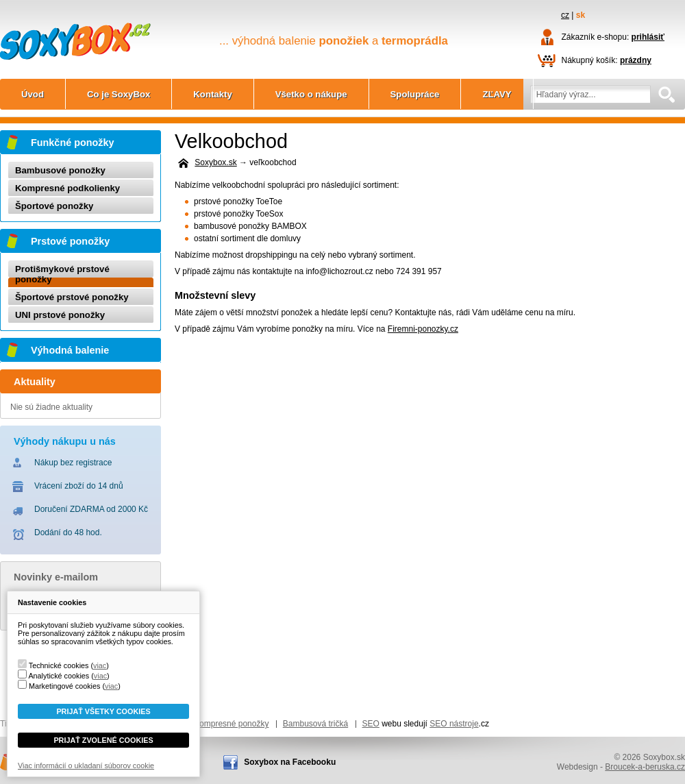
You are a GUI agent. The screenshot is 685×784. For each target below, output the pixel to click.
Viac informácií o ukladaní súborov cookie (86, 765)
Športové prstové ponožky (72, 297)
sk (581, 15)
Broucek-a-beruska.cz (645, 767)
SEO (371, 724)
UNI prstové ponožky (60, 315)
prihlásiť (648, 37)
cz (565, 15)
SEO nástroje (454, 724)
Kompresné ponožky (231, 724)
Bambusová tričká (315, 724)
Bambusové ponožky (60, 170)
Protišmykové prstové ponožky (62, 274)
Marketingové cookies (64, 686)
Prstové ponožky (70, 241)
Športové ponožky (54, 206)
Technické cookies (59, 665)
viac (100, 665)
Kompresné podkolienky (67, 188)
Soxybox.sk (76, 24)
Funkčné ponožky (73, 143)
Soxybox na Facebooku (290, 762)
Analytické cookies (59, 676)
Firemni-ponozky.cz (423, 329)
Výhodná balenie (70, 350)
